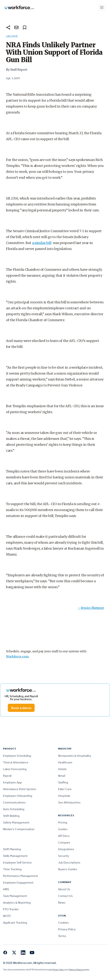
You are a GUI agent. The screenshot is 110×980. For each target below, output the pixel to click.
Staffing (63, 782)
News (62, 903)
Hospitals (64, 796)
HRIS (6, 889)
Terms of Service (76, 970)
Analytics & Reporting (17, 903)
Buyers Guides (68, 869)
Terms (62, 936)
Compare (64, 843)
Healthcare (65, 762)
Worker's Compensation (19, 829)
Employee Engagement (18, 883)
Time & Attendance (16, 762)
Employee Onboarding (18, 796)
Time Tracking (12, 869)
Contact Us (65, 896)
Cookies (63, 923)
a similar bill (42, 243)
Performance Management (20, 876)
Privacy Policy (67, 929)
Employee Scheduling (17, 756)
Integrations (66, 849)
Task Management (15, 896)
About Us (64, 889)
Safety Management (16, 822)
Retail (62, 776)
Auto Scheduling (14, 809)
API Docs (64, 836)
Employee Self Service (17, 863)
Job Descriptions (69, 863)
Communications (14, 802)
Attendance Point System (20, 789)
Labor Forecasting (15, 769)
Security (64, 856)
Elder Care (65, 789)
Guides (63, 829)
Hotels (62, 769)
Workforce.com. (18, 656)
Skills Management (15, 856)
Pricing (63, 822)
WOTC (7, 916)
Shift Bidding (11, 816)
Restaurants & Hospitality (75, 756)
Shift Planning (12, 849)
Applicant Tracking (15, 923)
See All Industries (69, 802)
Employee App (12, 782)
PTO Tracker (11, 909)
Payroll (7, 776)
